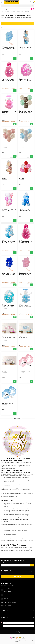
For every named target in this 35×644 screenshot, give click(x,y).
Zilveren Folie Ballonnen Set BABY (8, 371)
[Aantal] (11, 59)
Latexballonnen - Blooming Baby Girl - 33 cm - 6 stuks (9, 146)
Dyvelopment (18, 641)
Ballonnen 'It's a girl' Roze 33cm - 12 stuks (9, 210)
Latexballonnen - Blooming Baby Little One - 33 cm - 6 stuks (26, 113)
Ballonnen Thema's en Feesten (17, 12)
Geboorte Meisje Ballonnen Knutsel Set (9, 112)
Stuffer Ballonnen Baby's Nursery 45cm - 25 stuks (9, 80)
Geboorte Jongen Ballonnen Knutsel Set (25, 306)
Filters (17, 23)
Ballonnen (7, 12)
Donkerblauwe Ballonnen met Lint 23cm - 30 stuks (9, 274)
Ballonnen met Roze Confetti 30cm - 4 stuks (25, 80)
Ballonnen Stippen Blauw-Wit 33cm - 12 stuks (9, 242)
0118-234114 (6, 595)
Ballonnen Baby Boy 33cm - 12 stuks (26, 48)
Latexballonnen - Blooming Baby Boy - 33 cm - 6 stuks (26, 146)
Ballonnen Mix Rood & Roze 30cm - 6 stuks (26, 178)
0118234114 (6, 599)
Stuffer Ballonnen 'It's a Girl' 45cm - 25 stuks (25, 242)
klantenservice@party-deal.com (11, 602)
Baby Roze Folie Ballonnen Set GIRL (9, 338)
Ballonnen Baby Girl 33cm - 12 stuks (9, 178)
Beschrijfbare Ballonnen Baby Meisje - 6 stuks (25, 371)
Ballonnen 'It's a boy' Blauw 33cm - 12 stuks (25, 210)
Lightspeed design (28, 640)
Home (2, 12)
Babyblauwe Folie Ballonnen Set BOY (24, 338)
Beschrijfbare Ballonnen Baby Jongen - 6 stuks (8, 403)
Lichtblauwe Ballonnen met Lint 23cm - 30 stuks (8, 48)
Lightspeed (22, 640)
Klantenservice (18, 576)
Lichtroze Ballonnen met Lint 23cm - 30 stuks (25, 274)
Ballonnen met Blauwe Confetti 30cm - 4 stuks (8, 306)
